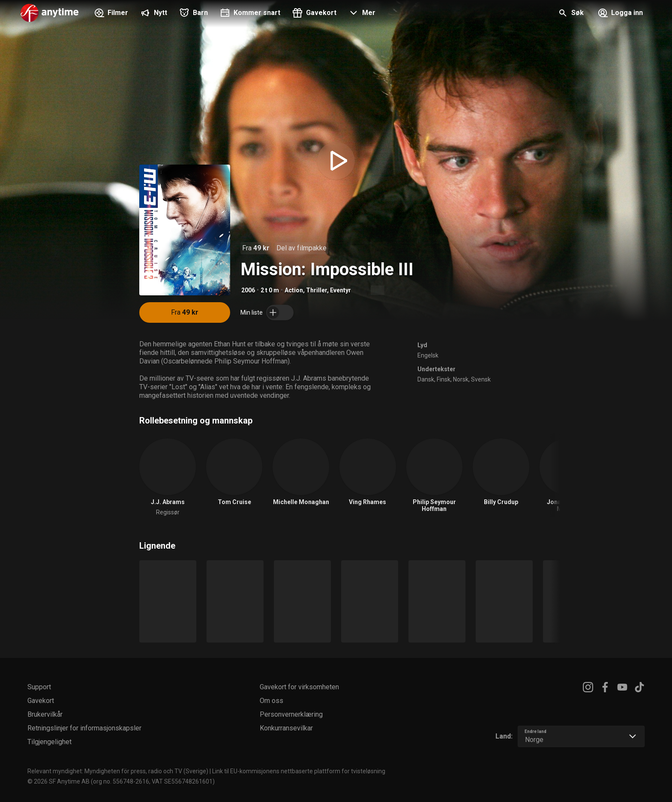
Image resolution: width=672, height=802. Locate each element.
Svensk (481, 379)
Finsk (444, 379)
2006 (248, 290)
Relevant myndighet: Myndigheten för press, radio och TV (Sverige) (118, 771)
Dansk (426, 379)
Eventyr (340, 290)
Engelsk (428, 355)
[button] (361, 14)
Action (294, 290)
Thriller (316, 290)
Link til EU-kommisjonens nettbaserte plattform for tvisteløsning (299, 771)
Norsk (461, 379)
